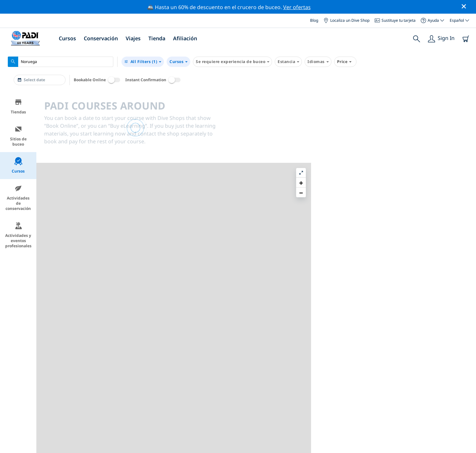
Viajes (133, 38)
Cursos (67, 38)
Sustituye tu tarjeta (395, 20)
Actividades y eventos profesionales (18, 235)
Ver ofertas (297, 7)
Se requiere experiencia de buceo (232, 62)
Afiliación (185, 38)
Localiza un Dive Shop (346, 20)
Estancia (288, 62)
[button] (466, 113)
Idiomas (318, 62)
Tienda (157, 38)
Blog (314, 20)
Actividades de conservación (18, 198)
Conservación (101, 38)
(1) (143, 62)
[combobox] (61, 62)
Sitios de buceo (18, 136)
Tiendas (18, 106)
